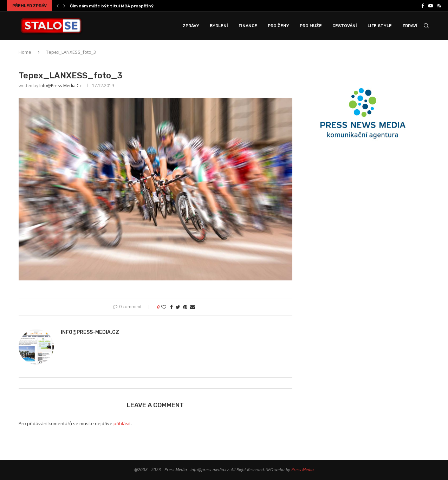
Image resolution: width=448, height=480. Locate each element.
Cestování (345, 26)
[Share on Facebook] (171, 307)
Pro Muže (311, 26)
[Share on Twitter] (178, 307)
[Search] (426, 26)
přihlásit (122, 423)
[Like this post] (164, 307)
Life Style (380, 26)
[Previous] (58, 6)
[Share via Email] (193, 307)
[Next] (64, 6)
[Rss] (439, 6)
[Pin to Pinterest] (185, 307)
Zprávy (191, 26)
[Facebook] (423, 6)
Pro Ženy (278, 26)
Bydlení (219, 26)
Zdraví (410, 26)
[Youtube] (431, 6)
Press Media (303, 470)
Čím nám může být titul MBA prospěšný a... (115, 6)
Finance (248, 26)
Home (25, 52)
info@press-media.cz (60, 86)
